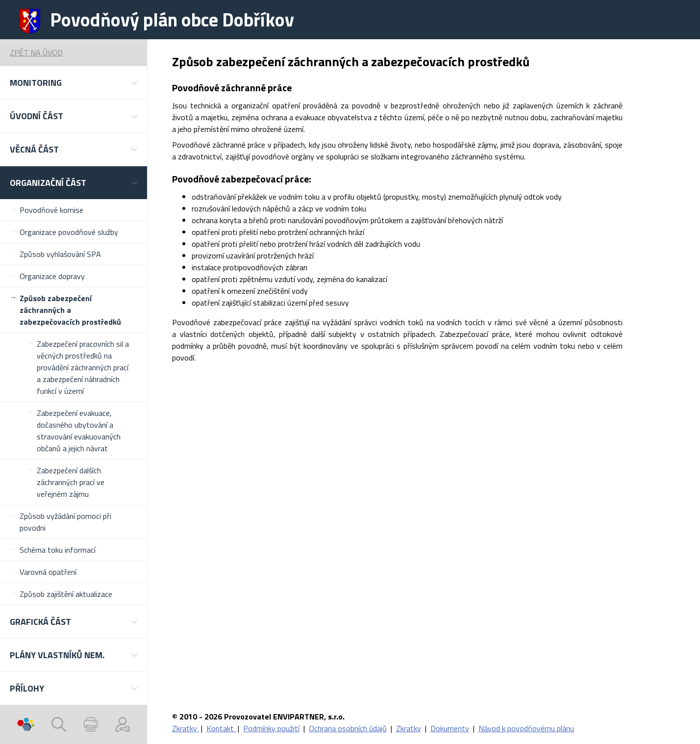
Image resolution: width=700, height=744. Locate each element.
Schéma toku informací (58, 550)
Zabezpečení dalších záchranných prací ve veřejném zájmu (71, 482)
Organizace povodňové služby (69, 232)
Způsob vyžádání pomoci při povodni (65, 522)
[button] (74, 83)
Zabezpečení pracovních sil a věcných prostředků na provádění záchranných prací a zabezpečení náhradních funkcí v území (83, 367)
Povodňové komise (51, 210)
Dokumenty (450, 728)
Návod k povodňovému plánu (526, 728)
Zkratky (186, 728)
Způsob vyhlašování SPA (60, 254)
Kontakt (221, 728)
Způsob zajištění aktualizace (66, 594)
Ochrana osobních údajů (348, 728)
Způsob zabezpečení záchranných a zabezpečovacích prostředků (70, 310)
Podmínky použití (271, 728)
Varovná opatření (48, 572)
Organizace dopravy (52, 276)
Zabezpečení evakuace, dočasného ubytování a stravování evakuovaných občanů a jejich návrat (79, 431)
